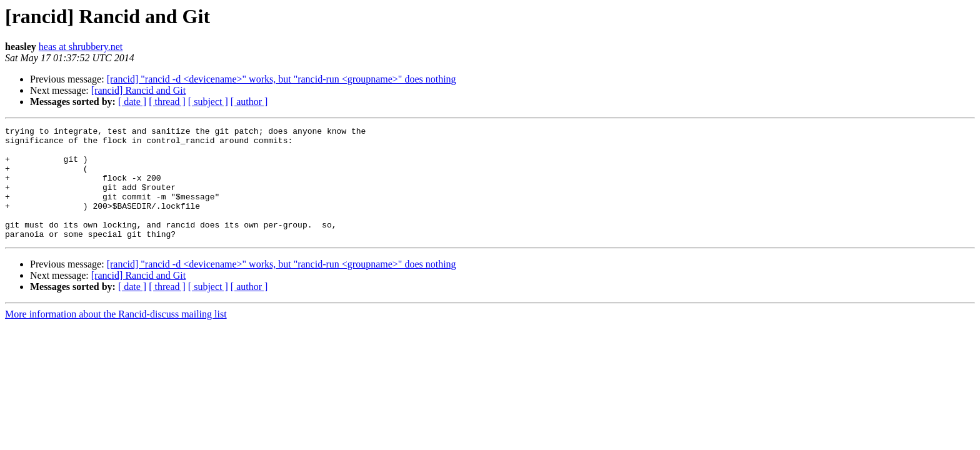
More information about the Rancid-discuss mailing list (116, 337)
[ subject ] (208, 102)
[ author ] (249, 102)
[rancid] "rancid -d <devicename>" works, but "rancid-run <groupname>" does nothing (282, 79)
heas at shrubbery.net (81, 47)
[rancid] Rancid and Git (139, 90)
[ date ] (132, 102)
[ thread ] (167, 102)
